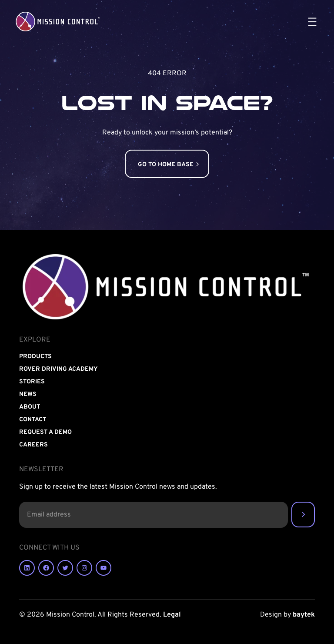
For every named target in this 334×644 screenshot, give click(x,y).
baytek (304, 615)
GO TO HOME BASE (166, 165)
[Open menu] (312, 22)
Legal (172, 615)
